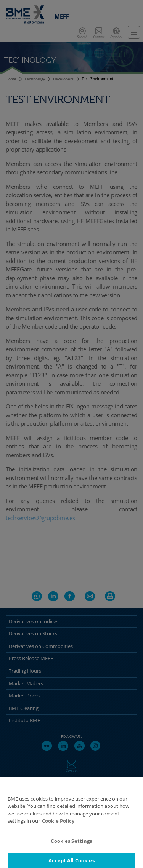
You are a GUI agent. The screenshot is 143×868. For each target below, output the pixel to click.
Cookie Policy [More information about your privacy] (58, 824)
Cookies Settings (71, 844)
